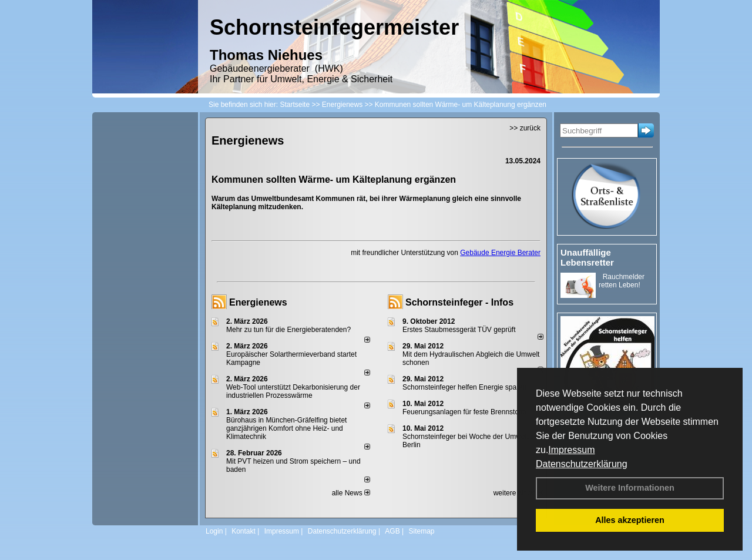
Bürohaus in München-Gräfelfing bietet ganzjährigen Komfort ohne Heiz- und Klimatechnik (286, 428)
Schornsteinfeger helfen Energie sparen (464, 387)
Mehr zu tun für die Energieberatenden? (288, 330)
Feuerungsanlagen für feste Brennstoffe (464, 412)
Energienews (258, 302)
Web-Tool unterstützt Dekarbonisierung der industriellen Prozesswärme (293, 391)
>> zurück (525, 128)
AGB (392, 531)
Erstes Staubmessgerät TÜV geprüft (459, 330)
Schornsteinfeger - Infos (459, 302)
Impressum (571, 450)
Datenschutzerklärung (582, 464)
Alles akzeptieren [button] (630, 520)
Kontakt (244, 531)
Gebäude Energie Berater (500, 253)
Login (214, 531)
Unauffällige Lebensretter (587, 257)
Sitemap (421, 531)
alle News (351, 493)
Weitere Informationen (630, 488)
